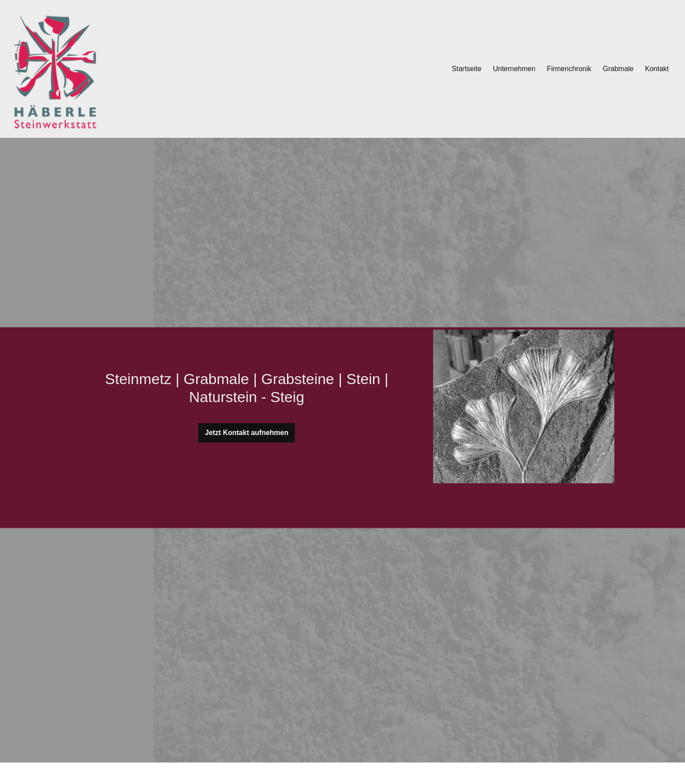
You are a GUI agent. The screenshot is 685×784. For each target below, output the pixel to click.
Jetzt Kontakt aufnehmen (247, 433)
